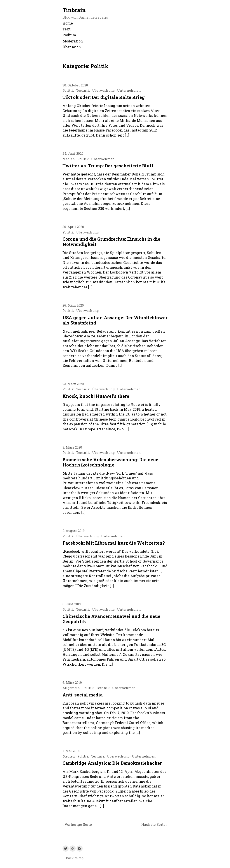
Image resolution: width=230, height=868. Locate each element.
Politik (68, 90)
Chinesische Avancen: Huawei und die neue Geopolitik (111, 619)
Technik (83, 90)
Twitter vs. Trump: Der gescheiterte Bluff (108, 166)
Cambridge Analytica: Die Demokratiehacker (112, 763)
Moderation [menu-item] (73, 41)
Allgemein (71, 688)
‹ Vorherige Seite (77, 824)
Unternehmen (129, 90)
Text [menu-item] (67, 29)
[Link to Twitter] (66, 849)
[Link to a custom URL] (73, 849)
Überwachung (104, 90)
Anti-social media (83, 695)
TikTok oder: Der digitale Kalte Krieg (104, 97)
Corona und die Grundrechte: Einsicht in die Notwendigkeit (111, 242)
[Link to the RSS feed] (80, 849)
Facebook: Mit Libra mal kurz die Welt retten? (114, 543)
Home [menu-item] (68, 23)
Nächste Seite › (154, 824)
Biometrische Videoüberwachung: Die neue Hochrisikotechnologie (110, 462)
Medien (69, 159)
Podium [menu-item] (69, 35)
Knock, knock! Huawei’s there (96, 396)
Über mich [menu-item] (72, 47)
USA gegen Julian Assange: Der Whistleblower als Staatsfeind (115, 320)
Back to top (73, 858)
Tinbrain (74, 10)
